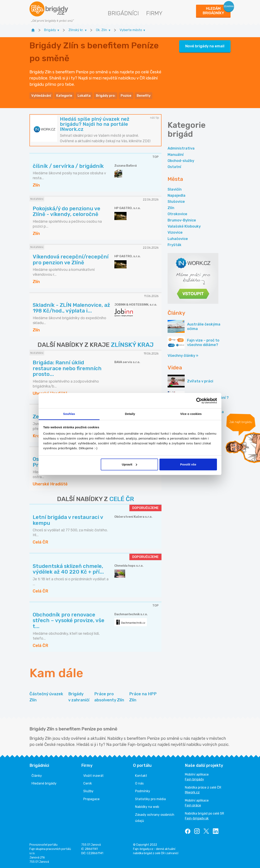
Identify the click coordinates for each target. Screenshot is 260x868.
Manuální (176, 155)
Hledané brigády (44, 783)
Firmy (154, 13)
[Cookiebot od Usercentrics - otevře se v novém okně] (199, 401)
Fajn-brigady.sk (197, 818)
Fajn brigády (194, 779)
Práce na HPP (143, 697)
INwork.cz (192, 792)
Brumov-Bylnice (182, 220)
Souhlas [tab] (69, 414)
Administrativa (181, 148)
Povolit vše (188, 464)
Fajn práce (193, 805)
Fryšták (174, 245)
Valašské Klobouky (184, 226)
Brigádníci (123, 13)
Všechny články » (183, 356)
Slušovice (176, 202)
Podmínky (143, 791)
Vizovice (175, 232)
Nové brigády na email (205, 46)
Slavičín (175, 189)
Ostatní (174, 167)
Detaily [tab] (130, 414)
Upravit (130, 464)
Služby (88, 791)
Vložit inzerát (93, 776)
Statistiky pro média (150, 799)
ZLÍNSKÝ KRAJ (132, 345)
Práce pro (109, 697)
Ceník (88, 783)
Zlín (171, 208)
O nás (139, 783)
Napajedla (177, 195)
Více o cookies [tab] (191, 414)
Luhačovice (178, 239)
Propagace (91, 799)
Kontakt (141, 776)
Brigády (79, 697)
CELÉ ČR (122, 499)
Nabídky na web (147, 807)
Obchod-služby (181, 161)
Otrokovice (177, 214)
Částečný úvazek (46, 697)
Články (37, 776)
